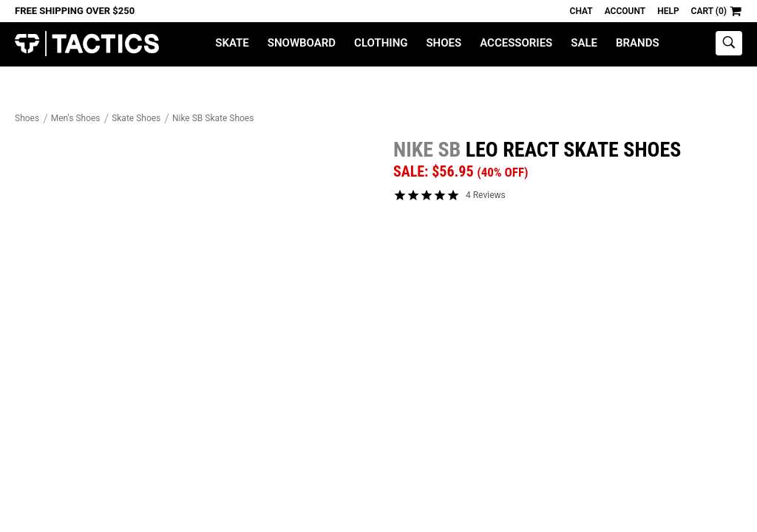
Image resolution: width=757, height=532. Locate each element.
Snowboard (302, 43)
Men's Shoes (76, 118)
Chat (581, 11)
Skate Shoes (136, 118)
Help (668, 11)
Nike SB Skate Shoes (213, 118)
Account (625, 11)
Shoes (444, 43)
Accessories (516, 43)
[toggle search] (729, 43)
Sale (584, 43)
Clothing (381, 43)
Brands (638, 43)
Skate (232, 43)
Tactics (87, 44)
